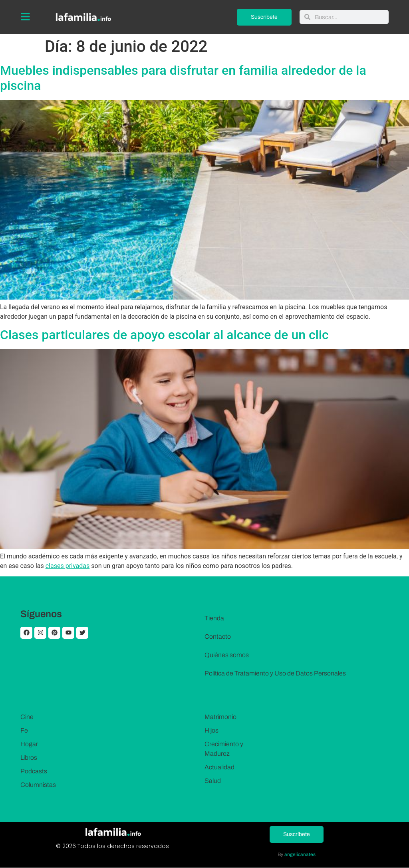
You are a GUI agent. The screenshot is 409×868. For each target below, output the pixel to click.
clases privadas (68, 566)
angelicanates (300, 854)
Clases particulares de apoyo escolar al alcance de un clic (164, 335)
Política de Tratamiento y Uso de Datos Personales (275, 673)
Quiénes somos (227, 655)
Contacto (218, 637)
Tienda (214, 618)
